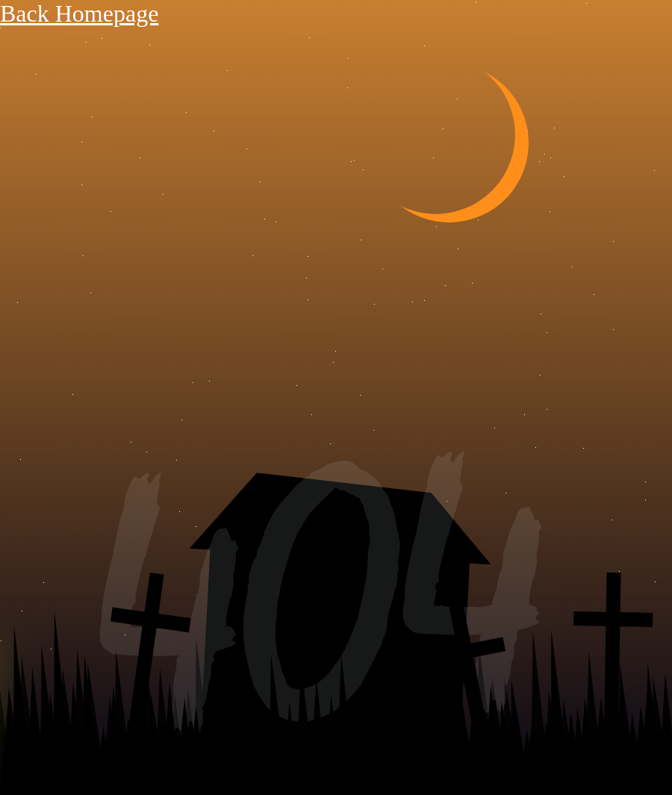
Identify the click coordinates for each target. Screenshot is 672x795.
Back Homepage (79, 13)
